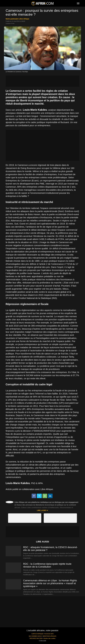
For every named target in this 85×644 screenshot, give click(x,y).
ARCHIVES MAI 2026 (36, 638)
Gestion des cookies (49, 638)
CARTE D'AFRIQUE (37, 634)
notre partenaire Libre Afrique (17, 19)
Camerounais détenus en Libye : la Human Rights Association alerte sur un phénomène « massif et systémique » (50, 583)
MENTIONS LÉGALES (49, 636)
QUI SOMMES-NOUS (35, 636)
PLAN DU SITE (49, 634)
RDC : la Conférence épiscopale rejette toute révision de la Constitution (47, 565)
